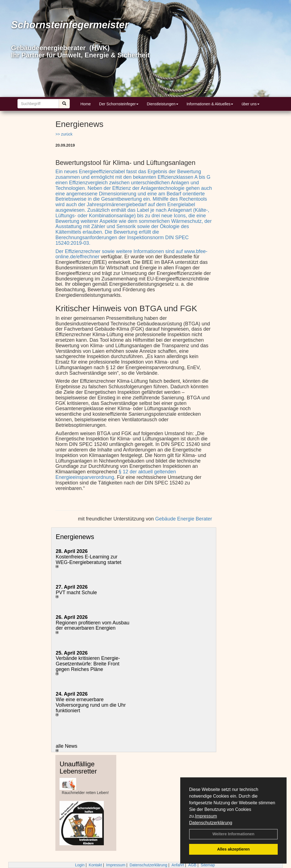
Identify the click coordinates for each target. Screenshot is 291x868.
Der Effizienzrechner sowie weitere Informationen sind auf (120, 251)
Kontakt (95, 865)
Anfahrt (178, 865)
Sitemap (208, 865)
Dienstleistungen (163, 104)
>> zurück (64, 134)
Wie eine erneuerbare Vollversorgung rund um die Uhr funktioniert (91, 705)
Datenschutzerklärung (211, 823)
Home (86, 104)
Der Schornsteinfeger (119, 104)
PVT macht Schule (76, 593)
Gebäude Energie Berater (184, 519)
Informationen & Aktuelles (210, 104)
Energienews (75, 537)
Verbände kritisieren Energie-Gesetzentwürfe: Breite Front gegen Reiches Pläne (88, 664)
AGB (192, 865)
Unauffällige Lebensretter (78, 768)
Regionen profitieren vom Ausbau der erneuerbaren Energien (92, 626)
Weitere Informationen (233, 834)
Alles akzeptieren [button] (233, 849)
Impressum (206, 816)
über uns (250, 104)
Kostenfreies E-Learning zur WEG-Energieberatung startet (88, 560)
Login (80, 865)
